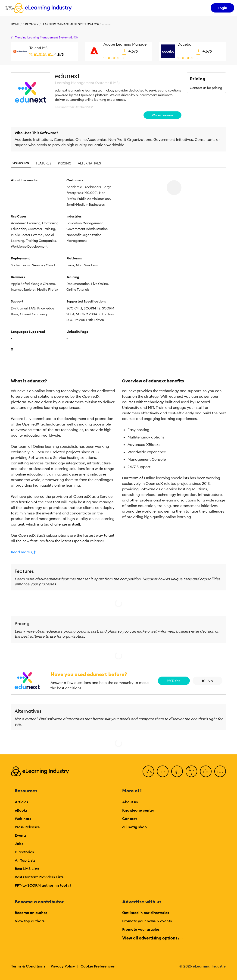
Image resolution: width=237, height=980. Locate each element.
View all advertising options (152, 938)
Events (21, 835)
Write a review (162, 115)
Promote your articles (141, 929)
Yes (174, 681)
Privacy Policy (63, 966)
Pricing (65, 163)
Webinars (23, 819)
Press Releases (27, 827)
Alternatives (89, 163)
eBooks (21, 810)
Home (15, 24)
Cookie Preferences (98, 966)
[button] (63, 552)
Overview (21, 163)
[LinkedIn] (177, 771)
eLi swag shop (134, 827)
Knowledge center (138, 810)
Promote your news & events (147, 921)
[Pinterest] (206, 771)
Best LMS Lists (27, 869)
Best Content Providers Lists (39, 877)
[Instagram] (220, 771)
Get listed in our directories (146, 913)
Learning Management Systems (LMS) (70, 24)
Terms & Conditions (28, 966)
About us (130, 802)
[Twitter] (163, 771)
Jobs (19, 844)
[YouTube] (191, 771)
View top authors (30, 921)
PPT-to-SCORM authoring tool (43, 885)
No (207, 681)
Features (44, 163)
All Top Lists (25, 860)
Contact (129, 819)
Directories (24, 852)
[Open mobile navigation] (8, 8)
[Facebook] (148, 771)
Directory (30, 24)
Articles (21, 802)
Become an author (31, 913)
